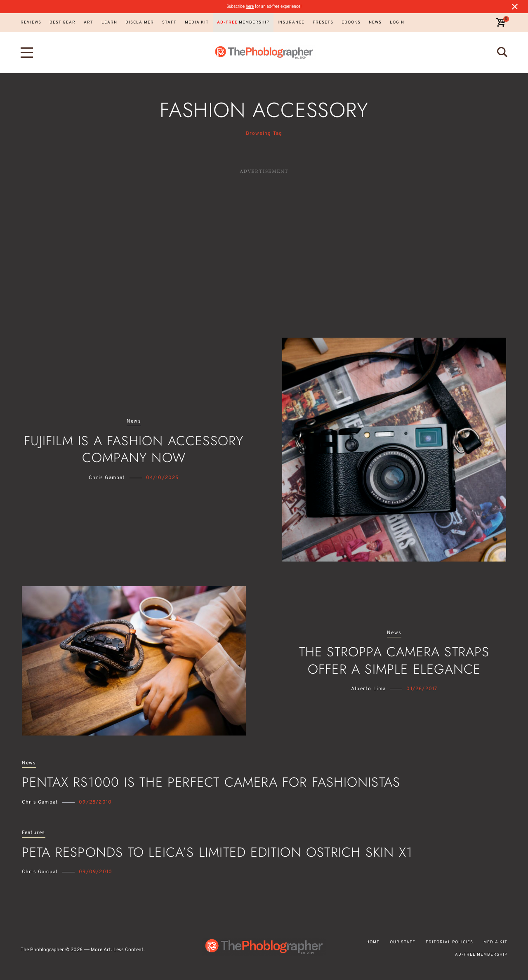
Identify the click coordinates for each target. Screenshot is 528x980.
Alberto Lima (368, 689)
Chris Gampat (107, 478)
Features (34, 833)
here (250, 6)
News (134, 422)
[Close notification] (515, 7)
